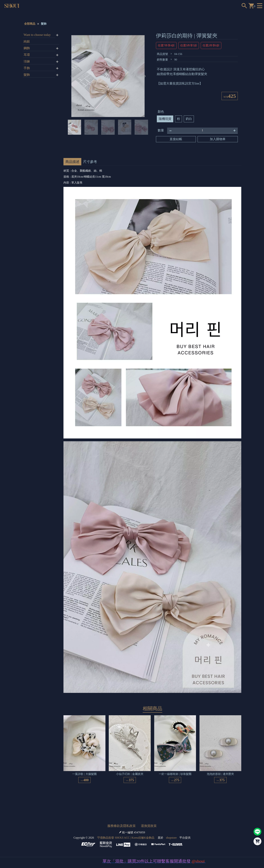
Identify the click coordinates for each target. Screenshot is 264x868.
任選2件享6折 (211, 45)
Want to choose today (37, 35)
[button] (145, 76)
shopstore (171, 838)
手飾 (27, 68)
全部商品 (30, 24)
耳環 (27, 55)
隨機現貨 (165, 119)
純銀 (27, 41)
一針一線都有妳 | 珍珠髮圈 (175, 774)
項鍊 (27, 61)
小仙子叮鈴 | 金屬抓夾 (130, 774)
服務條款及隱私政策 (122, 826)
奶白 (189, 119)
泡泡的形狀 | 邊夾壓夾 (220, 774)
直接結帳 (176, 139)
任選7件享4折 (166, 45)
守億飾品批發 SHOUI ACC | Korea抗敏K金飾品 (126, 838)
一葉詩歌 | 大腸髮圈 (84, 774)
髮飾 (44, 24)
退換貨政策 (149, 826)
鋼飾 (27, 48)
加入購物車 (218, 139)
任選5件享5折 (189, 45)
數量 (161, 130)
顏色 (161, 112)
